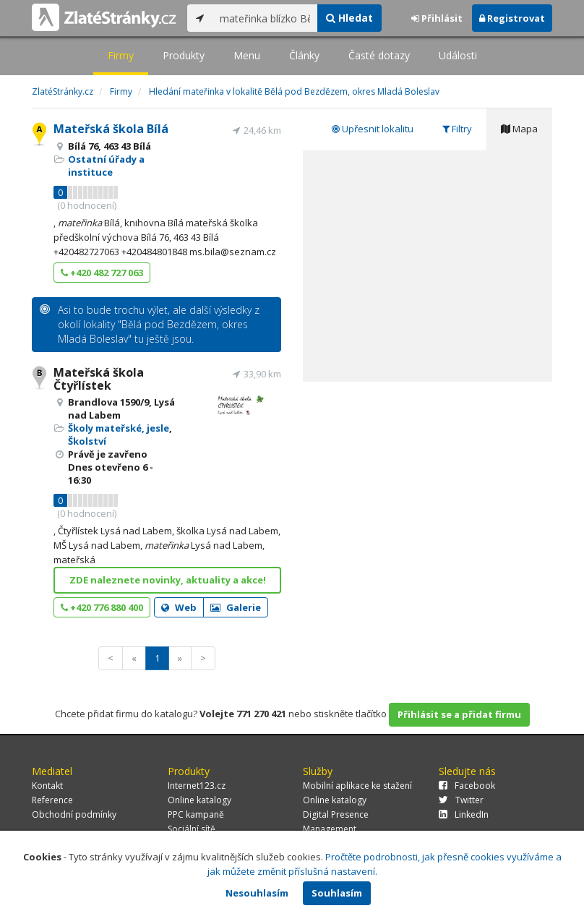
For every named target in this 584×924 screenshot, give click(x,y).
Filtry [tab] (457, 129)
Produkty (184, 55)
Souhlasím (337, 893)
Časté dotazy (379, 55)
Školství (87, 441)
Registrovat (512, 18)
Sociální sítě (192, 829)
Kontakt (47, 786)
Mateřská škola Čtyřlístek (99, 379)
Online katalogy (199, 800)
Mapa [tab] (519, 129)
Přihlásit (437, 18)
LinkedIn (464, 814)
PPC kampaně (196, 814)
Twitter (461, 800)
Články (304, 55)
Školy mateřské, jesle (119, 428)
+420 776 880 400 (102, 607)
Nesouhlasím (257, 893)
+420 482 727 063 (102, 273)
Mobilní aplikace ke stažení (357, 786)
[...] (265, 18)
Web (179, 607)
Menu (247, 55)
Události (458, 55)
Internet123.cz (197, 786)
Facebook (467, 786)
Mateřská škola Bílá (111, 129)
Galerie (236, 607)
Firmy (121, 55)
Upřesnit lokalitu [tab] (373, 129)
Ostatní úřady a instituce (106, 166)
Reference (52, 800)
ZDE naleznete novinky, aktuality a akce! (168, 580)
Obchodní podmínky (74, 814)
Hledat (349, 18)
